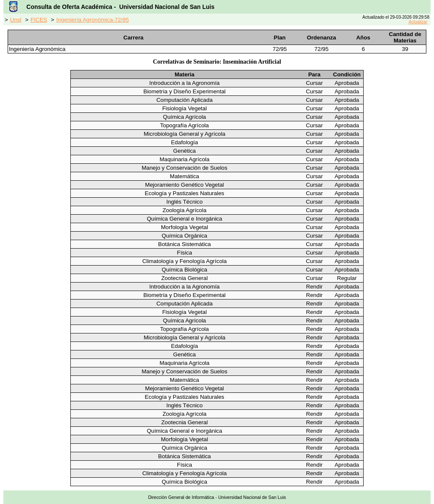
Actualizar (418, 22)
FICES (39, 20)
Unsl (16, 20)
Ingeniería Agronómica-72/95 (93, 20)
